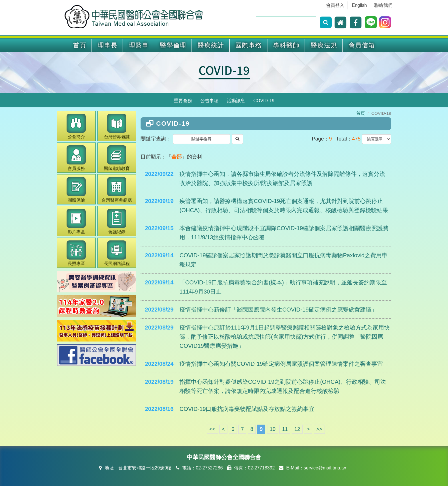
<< (212, 429)
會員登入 (335, 5)
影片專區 (76, 221)
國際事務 (249, 45)
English (359, 5)
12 (297, 429)
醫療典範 (117, 190)
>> (319, 429)
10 (273, 429)
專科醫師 (286, 45)
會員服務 (76, 158)
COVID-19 (224, 70)
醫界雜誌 (117, 126)
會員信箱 (362, 45)
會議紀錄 (117, 221)
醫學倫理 (173, 45)
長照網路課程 (117, 253)
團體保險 (76, 190)
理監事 (139, 45)
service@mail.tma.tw (325, 468)
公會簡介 (76, 126)
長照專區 (76, 253)
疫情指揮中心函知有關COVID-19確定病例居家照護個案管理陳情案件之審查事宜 (281, 364)
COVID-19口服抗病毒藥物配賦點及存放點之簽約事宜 (247, 409)
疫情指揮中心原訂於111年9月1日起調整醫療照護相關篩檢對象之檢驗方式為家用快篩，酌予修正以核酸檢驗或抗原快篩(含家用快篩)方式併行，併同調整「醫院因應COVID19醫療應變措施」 (285, 337)
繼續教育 (117, 158)
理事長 (108, 45)
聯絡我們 (383, 5)
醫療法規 (324, 45)
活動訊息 (236, 101)
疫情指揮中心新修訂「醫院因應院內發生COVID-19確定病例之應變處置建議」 (278, 310)
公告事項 (209, 101)
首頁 (80, 45)
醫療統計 (211, 45)
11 (285, 429)
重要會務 (183, 101)
